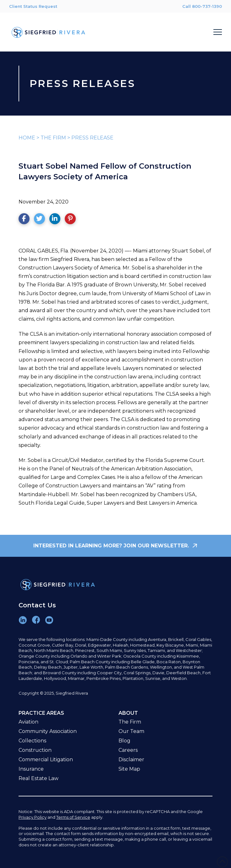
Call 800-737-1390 (202, 6)
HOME (27, 138)
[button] (218, 32)
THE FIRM (53, 138)
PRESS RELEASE (92, 138)
